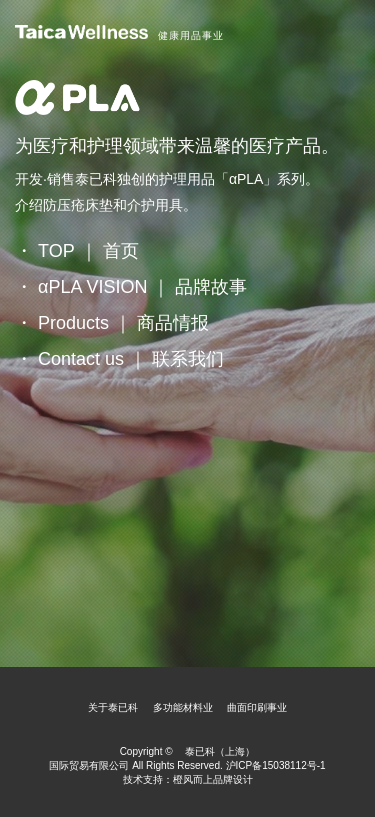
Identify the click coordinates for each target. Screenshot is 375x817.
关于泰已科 (113, 707)
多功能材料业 (183, 707)
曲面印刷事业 (257, 707)
